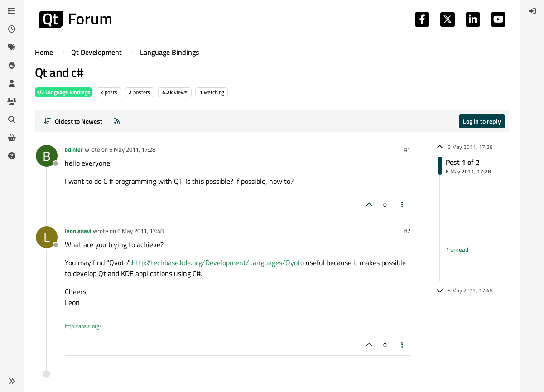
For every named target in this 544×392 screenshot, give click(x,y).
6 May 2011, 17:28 (132, 149)
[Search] (12, 120)
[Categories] (12, 11)
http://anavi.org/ (83, 326)
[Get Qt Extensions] (12, 138)
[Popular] (12, 65)
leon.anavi (78, 231)
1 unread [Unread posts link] (457, 249)
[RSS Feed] (117, 121)
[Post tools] (403, 204)
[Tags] (12, 47)
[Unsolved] (12, 156)
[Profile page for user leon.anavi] (47, 237)
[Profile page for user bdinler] (47, 156)
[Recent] (12, 29)
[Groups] (12, 101)
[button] (12, 381)
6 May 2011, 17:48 (140, 231)
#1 (407, 149)
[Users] (12, 83)
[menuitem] (532, 11)
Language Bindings (64, 92)
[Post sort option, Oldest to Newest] (73, 121)
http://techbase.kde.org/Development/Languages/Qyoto (218, 263)
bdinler (74, 149)
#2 (407, 231)
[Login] (532, 11)
